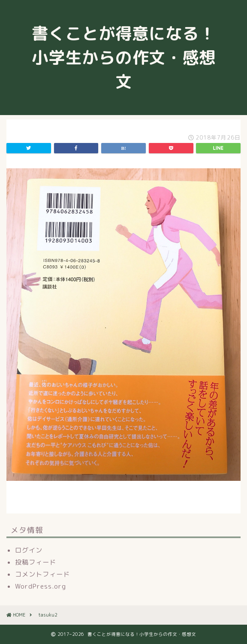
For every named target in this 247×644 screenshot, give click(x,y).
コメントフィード (42, 574)
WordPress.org (41, 586)
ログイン (29, 550)
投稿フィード (36, 562)
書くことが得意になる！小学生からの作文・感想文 (124, 58)
